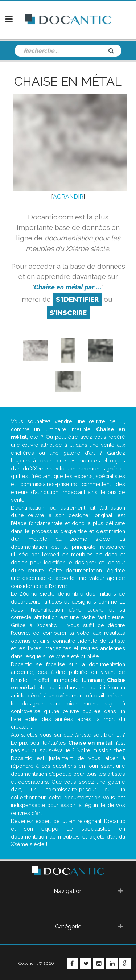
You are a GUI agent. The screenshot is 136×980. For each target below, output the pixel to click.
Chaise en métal (68, 81)
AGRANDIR (68, 197)
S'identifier (77, 299)
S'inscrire (68, 313)
